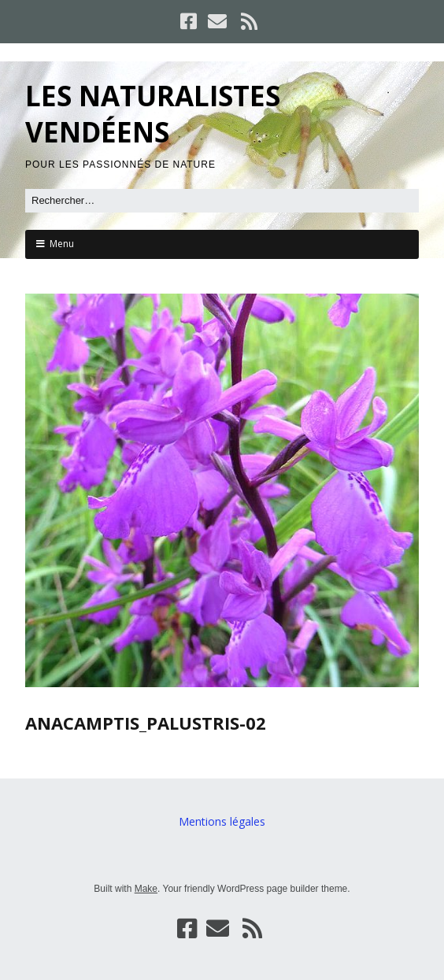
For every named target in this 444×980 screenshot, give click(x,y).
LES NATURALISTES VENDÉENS (153, 114)
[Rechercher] (222, 201)
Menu (62, 244)
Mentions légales (222, 821)
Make (146, 889)
